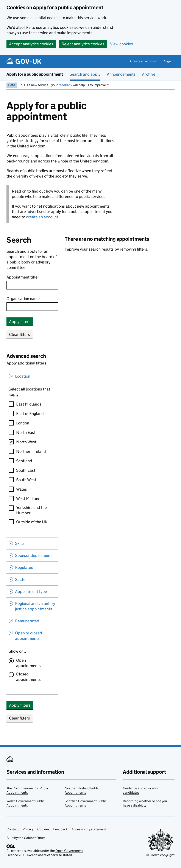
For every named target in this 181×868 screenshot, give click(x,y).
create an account (42, 217)
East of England (30, 414)
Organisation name (23, 299)
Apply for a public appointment (35, 74)
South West (26, 480)
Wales (22, 489)
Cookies (43, 829)
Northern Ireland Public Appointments (82, 790)
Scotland (24, 461)
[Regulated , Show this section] (32, 567)
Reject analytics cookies (83, 44)
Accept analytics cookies (31, 44)
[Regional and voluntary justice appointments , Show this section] (32, 606)
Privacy (28, 829)
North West (26, 442)
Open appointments (28, 663)
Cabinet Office (35, 838)
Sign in (169, 61)
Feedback (60, 829)
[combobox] (32, 307)
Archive (149, 74)
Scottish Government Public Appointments (86, 803)
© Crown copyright (160, 855)
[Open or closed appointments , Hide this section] (32, 636)
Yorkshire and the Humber (31, 510)
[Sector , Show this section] (32, 579)
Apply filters (20, 322)
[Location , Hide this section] (32, 377)
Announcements (121, 74)
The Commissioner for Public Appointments (28, 790)
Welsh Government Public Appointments (26, 803)
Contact (13, 829)
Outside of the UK (32, 522)
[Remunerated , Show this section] (32, 621)
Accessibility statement (89, 829)
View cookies (122, 44)
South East (26, 470)
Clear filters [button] (20, 334)
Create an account (144, 61)
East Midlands (29, 404)
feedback (65, 85)
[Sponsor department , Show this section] (32, 555)
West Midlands (29, 499)
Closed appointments (28, 677)
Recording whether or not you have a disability (145, 803)
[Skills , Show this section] (32, 543)
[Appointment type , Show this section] (32, 591)
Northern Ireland (31, 451)
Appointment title (22, 277)
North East (26, 432)
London (23, 423)
